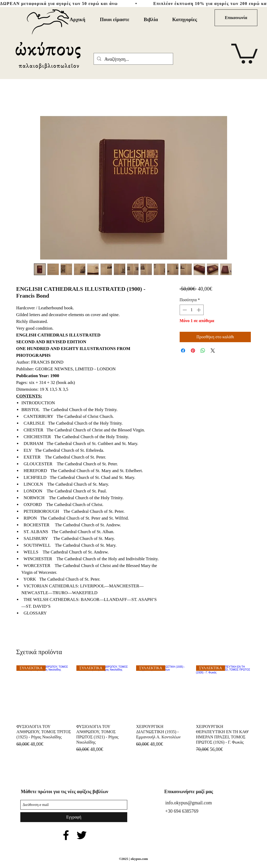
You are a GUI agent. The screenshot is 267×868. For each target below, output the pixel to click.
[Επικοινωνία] (236, 18)
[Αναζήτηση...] (133, 59)
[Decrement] (184, 310)
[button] (244, 53)
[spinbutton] (192, 310)
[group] (133, 709)
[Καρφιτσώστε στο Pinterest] (193, 351)
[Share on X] (213, 351)
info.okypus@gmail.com (189, 803)
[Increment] (199, 310)
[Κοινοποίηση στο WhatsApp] (203, 351)
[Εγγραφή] (74, 817)
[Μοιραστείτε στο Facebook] (183, 351)
